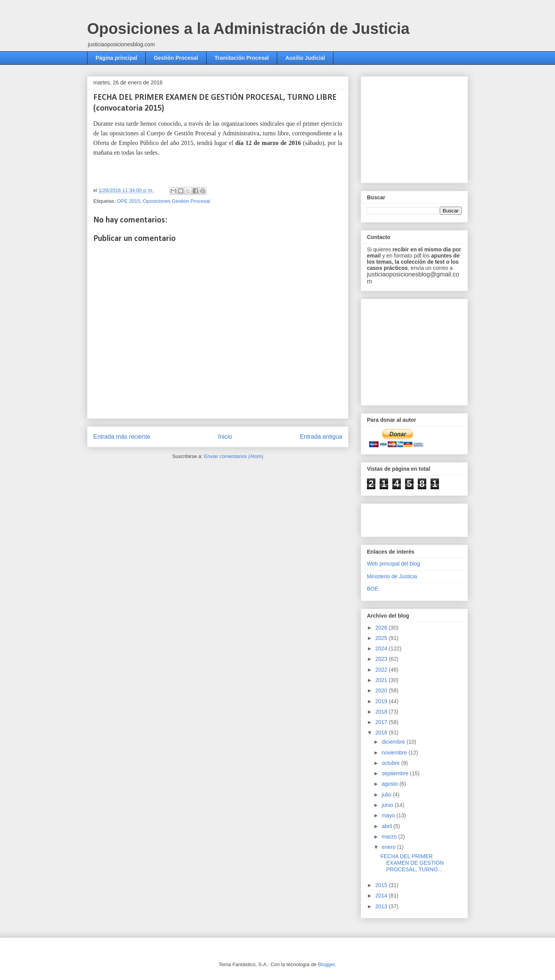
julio (387, 795)
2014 (382, 896)
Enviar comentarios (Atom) (234, 456)
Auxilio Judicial (305, 58)
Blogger (326, 964)
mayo (389, 815)
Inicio (225, 437)
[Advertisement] (425, 128)
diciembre (394, 742)
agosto (390, 784)
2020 (382, 690)
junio (388, 805)
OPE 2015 (128, 201)
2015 (382, 885)
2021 (382, 680)
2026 (382, 628)
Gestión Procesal (176, 58)
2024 (382, 648)
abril (387, 826)
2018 (382, 712)
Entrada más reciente (122, 437)
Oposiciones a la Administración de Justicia (248, 29)
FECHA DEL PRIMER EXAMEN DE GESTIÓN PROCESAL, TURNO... (412, 863)
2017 (382, 722)
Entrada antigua (321, 437)
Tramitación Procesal (242, 58)
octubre (391, 763)
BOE (373, 589)
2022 (382, 670)
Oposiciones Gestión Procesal (177, 201)
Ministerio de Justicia (392, 576)
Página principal (116, 58)
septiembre (396, 773)
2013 (382, 906)
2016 (382, 732)
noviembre (395, 753)
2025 (382, 638)
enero (389, 847)
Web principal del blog (394, 564)
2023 (382, 659)
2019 (382, 701)
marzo (390, 837)
